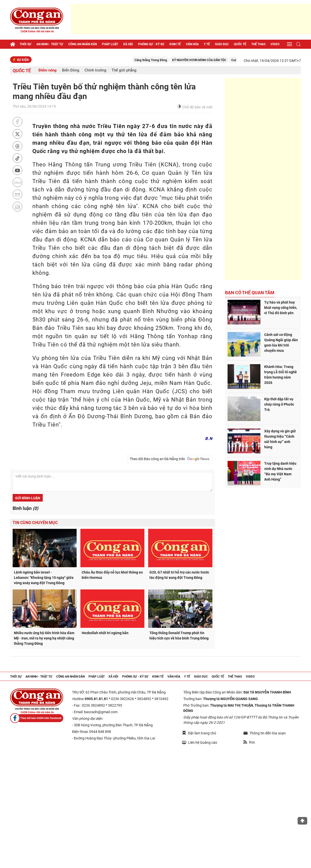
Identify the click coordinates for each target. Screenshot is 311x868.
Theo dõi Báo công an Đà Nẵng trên (170, 459)
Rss (249, 742)
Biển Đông (71, 70)
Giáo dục (222, 44)
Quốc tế (240, 44)
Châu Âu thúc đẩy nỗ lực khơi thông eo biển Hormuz (112, 575)
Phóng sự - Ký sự (151, 44)
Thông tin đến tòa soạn (265, 733)
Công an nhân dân (83, 44)
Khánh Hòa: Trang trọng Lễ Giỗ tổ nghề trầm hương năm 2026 (281, 375)
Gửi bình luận (28, 498)
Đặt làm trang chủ (199, 733)
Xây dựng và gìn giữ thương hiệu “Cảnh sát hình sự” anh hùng (280, 439)
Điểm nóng (48, 70)
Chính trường (95, 70)
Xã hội (128, 44)
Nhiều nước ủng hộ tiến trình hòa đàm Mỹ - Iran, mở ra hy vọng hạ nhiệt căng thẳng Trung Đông (44, 638)
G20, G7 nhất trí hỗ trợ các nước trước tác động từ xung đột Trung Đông (179, 575)
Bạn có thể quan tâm (250, 293)
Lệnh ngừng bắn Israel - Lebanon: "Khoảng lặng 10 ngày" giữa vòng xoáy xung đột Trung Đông (44, 578)
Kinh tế (175, 44)
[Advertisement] (191, 19)
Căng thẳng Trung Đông (159, 60)
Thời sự (26, 44)
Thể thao (258, 44)
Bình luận (25, 508)
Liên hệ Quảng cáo (200, 742)
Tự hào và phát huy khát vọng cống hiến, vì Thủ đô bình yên (281, 308)
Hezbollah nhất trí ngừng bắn (105, 633)
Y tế (207, 44)
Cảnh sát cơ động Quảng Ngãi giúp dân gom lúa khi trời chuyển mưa (281, 343)
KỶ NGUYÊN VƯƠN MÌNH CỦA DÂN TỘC (208, 60)
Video (275, 44)
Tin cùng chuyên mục (35, 523)
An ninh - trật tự (50, 44)
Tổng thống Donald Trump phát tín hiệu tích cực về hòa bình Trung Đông (179, 636)
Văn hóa (192, 44)
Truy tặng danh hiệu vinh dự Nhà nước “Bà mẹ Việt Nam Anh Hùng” (280, 471)
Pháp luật (110, 44)
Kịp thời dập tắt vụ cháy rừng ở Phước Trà (279, 404)
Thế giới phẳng (124, 70)
